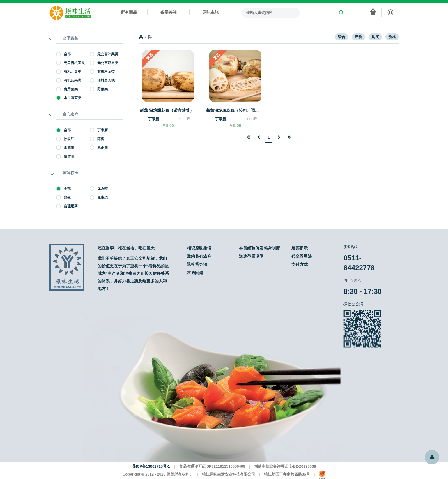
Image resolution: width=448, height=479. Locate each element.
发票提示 (300, 248)
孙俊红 (65, 139)
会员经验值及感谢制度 (259, 248)
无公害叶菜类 (104, 54)
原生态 (99, 197)
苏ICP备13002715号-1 (151, 466)
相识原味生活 (199, 248)
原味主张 (210, 12)
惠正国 (99, 148)
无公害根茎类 (70, 63)
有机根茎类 (102, 72)
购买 (375, 37)
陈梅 (97, 139)
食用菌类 (67, 89)
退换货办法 (197, 264)
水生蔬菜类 (69, 98)
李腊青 (65, 148)
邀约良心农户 (199, 256)
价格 (392, 37)
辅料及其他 (102, 80)
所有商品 (129, 12)
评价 (358, 37)
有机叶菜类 (69, 72)
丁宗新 (99, 130)
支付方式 (300, 264)
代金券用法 (302, 256)
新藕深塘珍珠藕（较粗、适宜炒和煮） (234, 110)
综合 (341, 37)
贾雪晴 (65, 156)
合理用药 (67, 206)
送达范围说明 (251, 256)
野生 (63, 197)
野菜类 (99, 89)
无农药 (99, 189)
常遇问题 (195, 273)
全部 (63, 54)
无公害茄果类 (104, 63)
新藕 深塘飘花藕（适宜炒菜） (167, 110)
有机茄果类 (69, 80)
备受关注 (169, 12)
